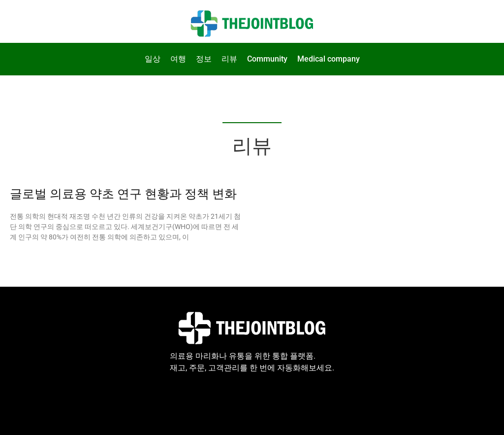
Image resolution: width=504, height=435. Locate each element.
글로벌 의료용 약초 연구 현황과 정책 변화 (123, 194)
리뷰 (229, 59)
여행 (178, 59)
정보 (204, 59)
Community (267, 59)
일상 (153, 59)
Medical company (329, 59)
